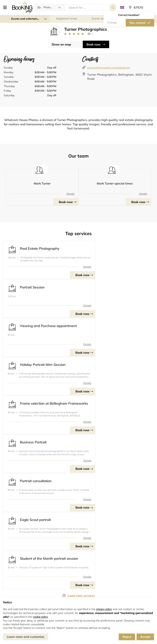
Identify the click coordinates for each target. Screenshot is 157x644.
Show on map (61, 45)
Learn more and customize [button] (26, 637)
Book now (94, 45)
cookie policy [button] (40, 617)
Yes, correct (137, 23)
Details (71, 194)
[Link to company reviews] (74, 34)
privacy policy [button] (104, 609)
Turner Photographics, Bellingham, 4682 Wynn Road (119, 77)
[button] (6, 7)
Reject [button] (127, 637)
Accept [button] (145, 637)
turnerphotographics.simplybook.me (109, 68)
